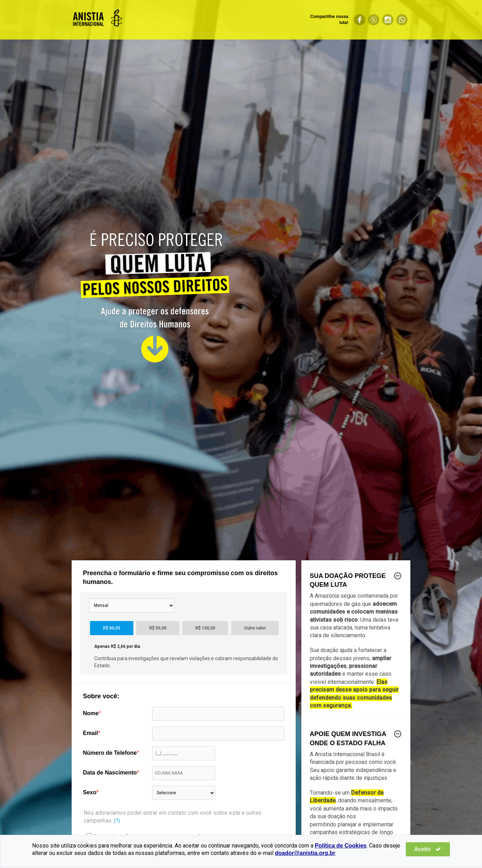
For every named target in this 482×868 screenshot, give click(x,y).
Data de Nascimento (110, 773)
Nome (91, 713)
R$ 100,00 (205, 628)
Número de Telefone (110, 753)
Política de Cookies (341, 846)
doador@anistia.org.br (305, 853)
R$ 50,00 (158, 628)
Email (91, 733)
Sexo (90, 792)
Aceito (429, 849)
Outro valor (255, 628)
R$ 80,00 (112, 628)
